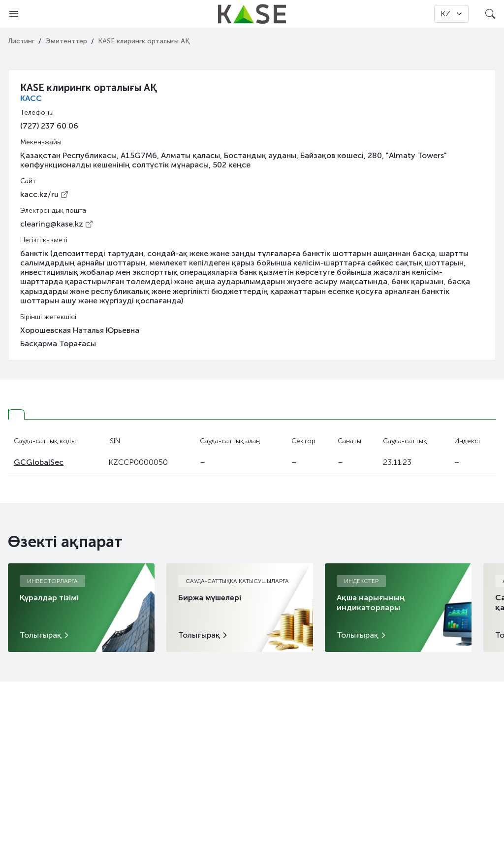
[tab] (16, 414)
